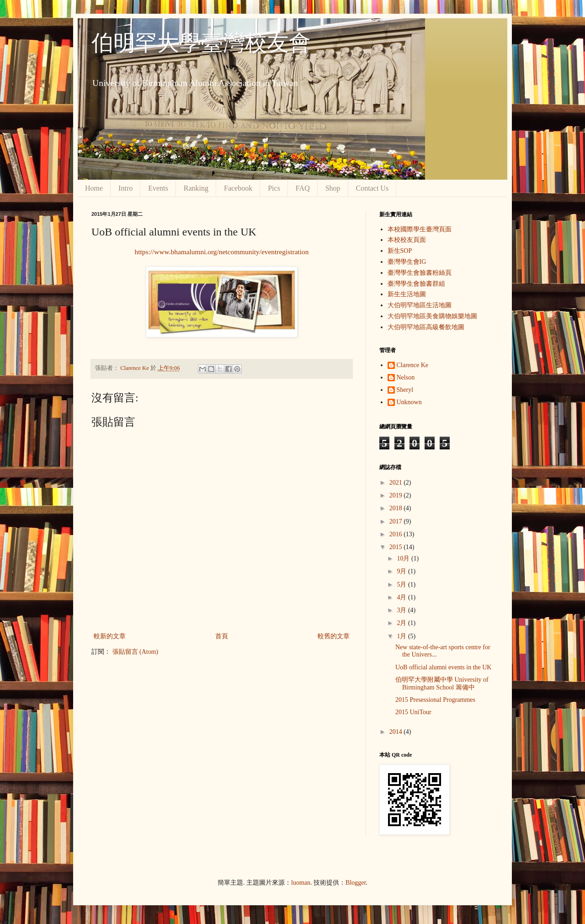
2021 (397, 483)
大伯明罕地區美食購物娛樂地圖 (432, 316)
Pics (274, 188)
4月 (402, 597)
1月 (402, 636)
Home (94, 188)
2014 (397, 732)
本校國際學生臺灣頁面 (420, 229)
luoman (301, 883)
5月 (402, 585)
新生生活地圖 (407, 294)
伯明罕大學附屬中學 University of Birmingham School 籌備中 (442, 684)
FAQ (303, 188)
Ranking (196, 188)
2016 (397, 534)
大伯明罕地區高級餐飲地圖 (426, 327)
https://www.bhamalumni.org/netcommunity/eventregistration (222, 252)
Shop (333, 188)
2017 (397, 521)
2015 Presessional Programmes (435, 700)
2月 (402, 623)
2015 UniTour (413, 712)
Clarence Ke (413, 365)
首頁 (222, 636)
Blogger (356, 883)
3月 (402, 610)
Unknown (409, 402)
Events (158, 188)
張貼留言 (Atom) (136, 652)
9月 (402, 571)
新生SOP (400, 251)
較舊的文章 (334, 636)
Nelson (406, 377)
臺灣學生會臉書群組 (416, 284)
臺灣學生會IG (407, 262)
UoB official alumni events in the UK (443, 667)
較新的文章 (110, 636)
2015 (397, 547)
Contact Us (372, 188)
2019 (397, 495)
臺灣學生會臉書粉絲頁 (420, 273)
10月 (404, 558)
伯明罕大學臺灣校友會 (201, 43)
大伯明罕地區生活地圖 (420, 305)
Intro (125, 188)
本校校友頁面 (407, 240)
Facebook (238, 188)
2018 (397, 508)
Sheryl (405, 390)
